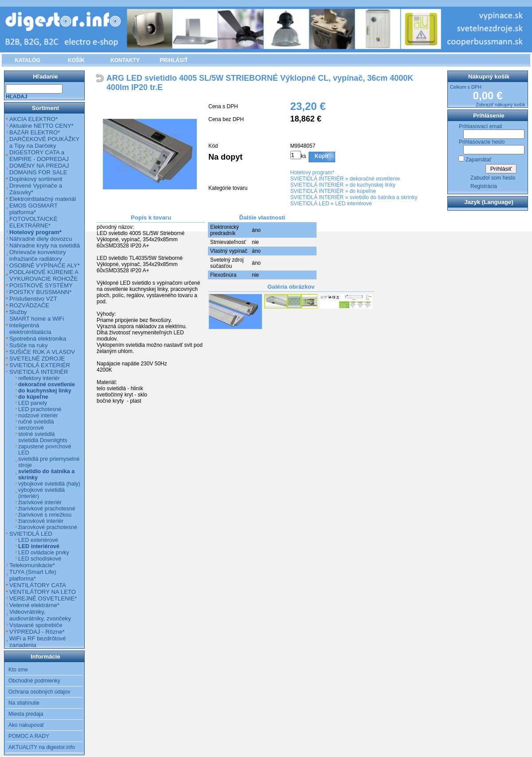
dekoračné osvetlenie (375, 179)
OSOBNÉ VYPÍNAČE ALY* (45, 265)
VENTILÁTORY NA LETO (43, 592)
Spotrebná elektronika (38, 339)
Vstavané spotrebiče (36, 625)
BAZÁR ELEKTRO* (35, 132)
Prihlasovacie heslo (482, 142)
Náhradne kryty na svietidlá (45, 245)
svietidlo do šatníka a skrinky (384, 197)
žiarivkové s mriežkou (45, 515)
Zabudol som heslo (493, 178)
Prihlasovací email (480, 126)
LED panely (33, 403)
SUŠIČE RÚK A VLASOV (42, 352)
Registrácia (484, 186)
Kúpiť (322, 156)
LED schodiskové (40, 559)
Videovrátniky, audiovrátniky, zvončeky (40, 615)
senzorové (31, 428)
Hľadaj (17, 97)
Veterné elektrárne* (34, 605)
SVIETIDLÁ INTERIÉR (317, 179)
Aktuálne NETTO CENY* (41, 126)
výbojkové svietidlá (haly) (49, 484)
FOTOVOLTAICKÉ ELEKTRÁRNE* (33, 222)
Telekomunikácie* (32, 565)
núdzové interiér (38, 416)
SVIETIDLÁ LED (310, 204)
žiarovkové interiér (41, 521)
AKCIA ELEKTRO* (33, 119)
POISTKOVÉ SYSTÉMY (41, 285)
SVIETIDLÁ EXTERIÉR (40, 365)
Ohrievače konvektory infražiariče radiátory (38, 255)
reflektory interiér (39, 378)
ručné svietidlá (36, 422)
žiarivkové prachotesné (47, 509)
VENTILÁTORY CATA (38, 585)
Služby (18, 312)
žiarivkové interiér (40, 502)
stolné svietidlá (37, 434)
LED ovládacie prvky (44, 553)
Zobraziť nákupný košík (501, 105)
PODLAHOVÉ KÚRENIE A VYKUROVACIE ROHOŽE (44, 275)
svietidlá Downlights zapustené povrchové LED (45, 447)
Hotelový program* (312, 173)
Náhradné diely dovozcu (41, 239)
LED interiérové (354, 204)
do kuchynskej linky (373, 185)
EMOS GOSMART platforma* (33, 209)
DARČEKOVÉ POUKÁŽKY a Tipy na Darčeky (44, 142)
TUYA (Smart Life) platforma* (33, 575)
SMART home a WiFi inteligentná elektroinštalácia (37, 325)
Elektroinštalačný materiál (43, 199)
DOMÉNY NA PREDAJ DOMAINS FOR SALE (39, 169)
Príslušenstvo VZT (33, 299)
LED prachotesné (40, 409)
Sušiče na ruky (29, 345)
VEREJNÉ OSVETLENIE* (43, 598)
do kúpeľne (363, 191)
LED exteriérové (38, 540)
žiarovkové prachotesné (48, 527)
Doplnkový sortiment (36, 179)
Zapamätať (479, 160)
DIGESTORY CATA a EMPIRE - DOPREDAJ (39, 156)
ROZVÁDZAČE (29, 305)
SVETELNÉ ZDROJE (37, 359)
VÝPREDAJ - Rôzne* (37, 632)
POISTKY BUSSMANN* (40, 292)
